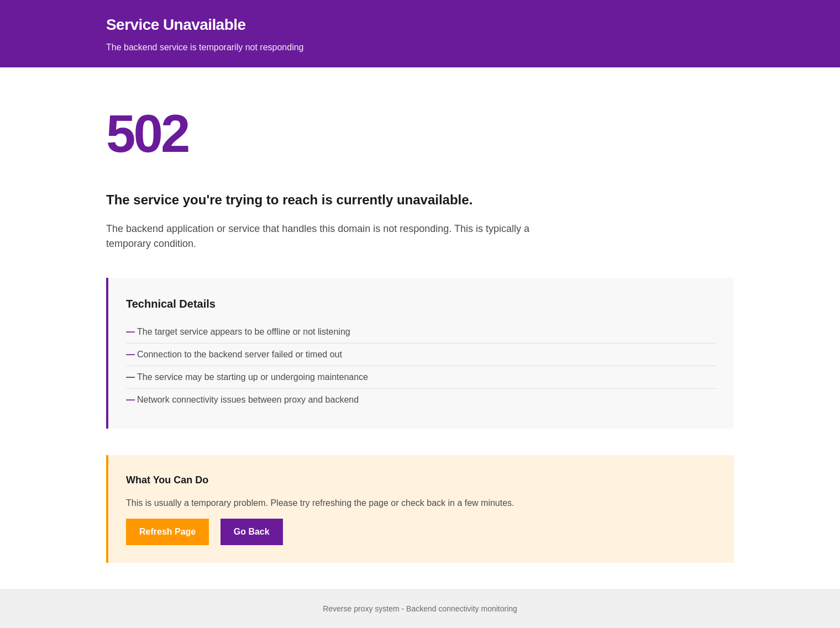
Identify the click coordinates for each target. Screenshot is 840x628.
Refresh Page (167, 532)
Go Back (252, 532)
